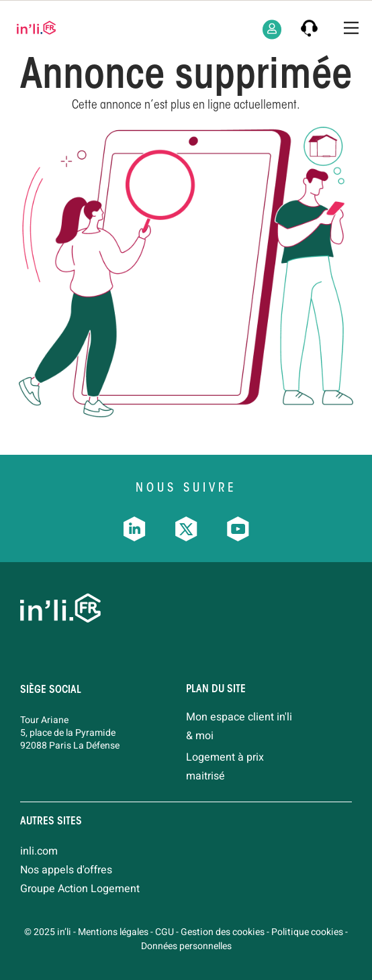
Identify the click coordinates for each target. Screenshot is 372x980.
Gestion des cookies (223, 932)
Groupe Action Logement (80, 889)
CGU (165, 932)
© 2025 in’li (48, 932)
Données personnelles (186, 946)
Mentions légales (113, 932)
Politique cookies (307, 932)
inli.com (39, 851)
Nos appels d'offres (66, 870)
